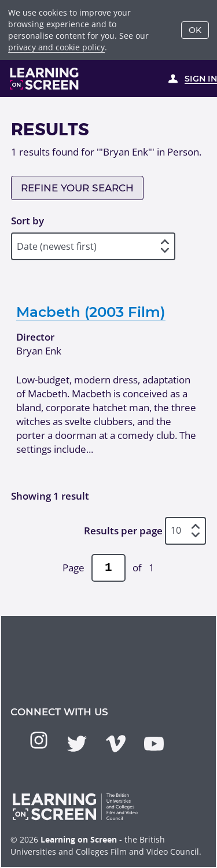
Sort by (27, 221)
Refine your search (77, 188)
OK (195, 30)
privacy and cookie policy (56, 47)
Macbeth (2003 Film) (91, 312)
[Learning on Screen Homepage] (45, 79)
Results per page (123, 531)
